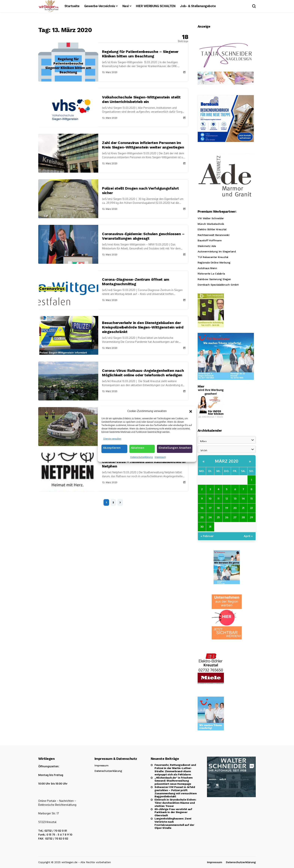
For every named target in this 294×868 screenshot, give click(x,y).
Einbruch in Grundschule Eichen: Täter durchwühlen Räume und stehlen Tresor (175, 803)
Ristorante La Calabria (211, 274)
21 (243, 508)
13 (235, 499)
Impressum (160, 458)
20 (235, 508)
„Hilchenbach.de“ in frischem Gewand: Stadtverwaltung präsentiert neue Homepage (174, 781)
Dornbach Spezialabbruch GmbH (218, 285)
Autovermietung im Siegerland (217, 251)
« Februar (207, 536)
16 (202, 508)
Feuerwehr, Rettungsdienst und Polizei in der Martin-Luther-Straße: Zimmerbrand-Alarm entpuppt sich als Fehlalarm (175, 770)
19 (227, 508)
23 (202, 517)
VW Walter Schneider (211, 218)
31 (210, 527)
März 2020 (227, 461)
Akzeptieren (112, 449)
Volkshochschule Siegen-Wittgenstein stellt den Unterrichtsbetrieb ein (141, 99)
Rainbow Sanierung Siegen (214, 279)
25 (218, 517)
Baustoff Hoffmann (210, 240)
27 (235, 517)
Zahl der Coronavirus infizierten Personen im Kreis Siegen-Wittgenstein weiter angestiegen (143, 145)
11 (218, 499)
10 (210, 499)
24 (210, 517)
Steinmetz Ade (207, 246)
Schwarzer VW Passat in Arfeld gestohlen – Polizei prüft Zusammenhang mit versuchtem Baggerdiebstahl (175, 792)
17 (210, 508)
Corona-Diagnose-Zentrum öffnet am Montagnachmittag (136, 282)
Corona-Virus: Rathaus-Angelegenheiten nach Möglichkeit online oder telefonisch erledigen (143, 373)
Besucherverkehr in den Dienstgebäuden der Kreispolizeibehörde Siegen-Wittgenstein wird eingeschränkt (143, 327)
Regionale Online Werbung (214, 263)
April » (248, 536)
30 (202, 527)
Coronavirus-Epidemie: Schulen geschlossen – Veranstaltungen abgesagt (143, 236)
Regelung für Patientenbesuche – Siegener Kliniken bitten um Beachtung (140, 54)
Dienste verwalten (112, 439)
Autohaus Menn (207, 268)
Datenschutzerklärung (142, 458)
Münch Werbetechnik (211, 224)
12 (227, 499)
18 (218, 508)
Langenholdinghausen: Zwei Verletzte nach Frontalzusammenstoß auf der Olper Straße (174, 823)
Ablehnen (138, 449)
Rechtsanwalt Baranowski (213, 235)
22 (251, 508)
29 (251, 517)
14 (243, 499)
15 (252, 499)
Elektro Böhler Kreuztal (212, 229)
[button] (191, 412)
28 (243, 517)
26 (227, 517)
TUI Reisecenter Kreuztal (213, 257)
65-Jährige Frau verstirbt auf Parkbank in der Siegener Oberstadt (173, 812)
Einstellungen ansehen (175, 449)
